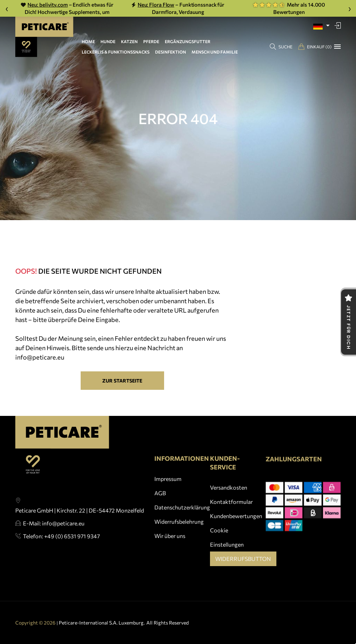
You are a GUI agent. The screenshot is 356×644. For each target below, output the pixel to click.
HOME (88, 41)
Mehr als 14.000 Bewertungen (289, 8)
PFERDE (151, 41)
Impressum (168, 496)
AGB (160, 510)
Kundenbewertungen (236, 521)
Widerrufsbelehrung (179, 539)
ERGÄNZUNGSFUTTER (188, 41)
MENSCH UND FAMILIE (215, 52)
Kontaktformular (231, 507)
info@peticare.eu (40, 357)
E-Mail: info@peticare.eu (54, 533)
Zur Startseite (122, 381)
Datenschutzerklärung (182, 525)
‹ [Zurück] (7, 8)
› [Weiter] (350, 8)
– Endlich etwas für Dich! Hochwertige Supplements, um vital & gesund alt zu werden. (67, 9)
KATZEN (129, 41)
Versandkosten (229, 493)
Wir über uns (170, 553)
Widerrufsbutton (243, 564)
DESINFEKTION (171, 52)
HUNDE (108, 41)
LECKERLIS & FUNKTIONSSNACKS (116, 52)
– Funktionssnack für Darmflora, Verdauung (178, 8)
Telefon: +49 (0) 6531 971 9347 (61, 546)
